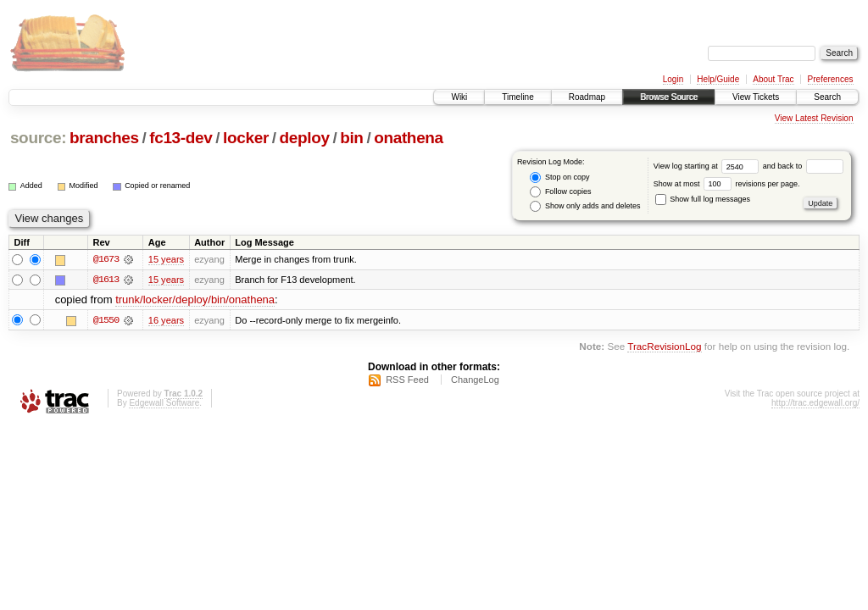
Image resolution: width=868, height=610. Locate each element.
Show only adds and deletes (585, 206)
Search (827, 97)
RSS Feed (407, 380)
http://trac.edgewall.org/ (815, 404)
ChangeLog (475, 380)
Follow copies (560, 192)
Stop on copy (559, 177)
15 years (166, 259)
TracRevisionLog (664, 346)
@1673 (106, 259)
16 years (166, 320)
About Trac (773, 79)
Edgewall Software (164, 404)
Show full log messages (703, 199)
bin (351, 138)
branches (104, 138)
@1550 (106, 320)
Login (673, 79)
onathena (409, 138)
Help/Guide (718, 79)
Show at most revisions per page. (727, 184)
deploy (304, 138)
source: (38, 138)
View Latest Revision (814, 118)
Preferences (831, 79)
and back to (803, 166)
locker (246, 138)
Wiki (459, 97)
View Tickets (756, 97)
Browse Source (669, 97)
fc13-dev (181, 138)
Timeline (517, 97)
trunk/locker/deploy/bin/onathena (195, 300)
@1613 (106, 280)
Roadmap (587, 97)
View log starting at (708, 166)
